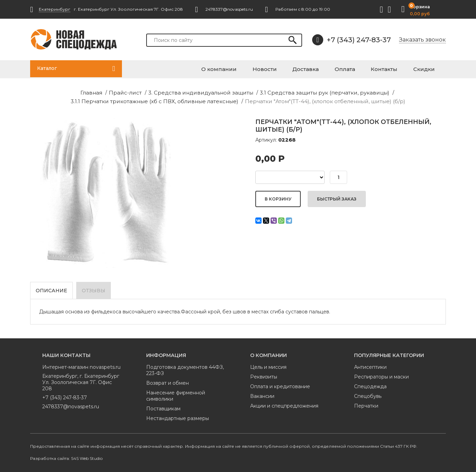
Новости (301, 68)
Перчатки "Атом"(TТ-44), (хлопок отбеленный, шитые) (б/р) (238, 99)
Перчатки (366, 403)
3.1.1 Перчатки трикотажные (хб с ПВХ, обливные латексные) (376, 91)
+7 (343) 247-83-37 (351, 40)
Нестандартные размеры (178, 416)
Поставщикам (163, 406)
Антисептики (370, 364)
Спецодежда (370, 384)
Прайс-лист (58, 91)
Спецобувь (368, 393)
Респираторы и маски (381, 374)
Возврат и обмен (168, 380)
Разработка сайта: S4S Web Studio (66, 456)
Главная (28, 91)
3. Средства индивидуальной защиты (126, 91)
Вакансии (262, 393)
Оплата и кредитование (280, 384)
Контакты (398, 68)
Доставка (334, 68)
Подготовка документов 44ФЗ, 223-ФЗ (185, 367)
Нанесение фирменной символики (176, 393)
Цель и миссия (268, 364)
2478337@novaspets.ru (71, 404)
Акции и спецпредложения (284, 403)
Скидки (431, 68)
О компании (263, 68)
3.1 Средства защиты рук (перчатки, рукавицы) (236, 91)
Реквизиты (264, 374)
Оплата (366, 68)
